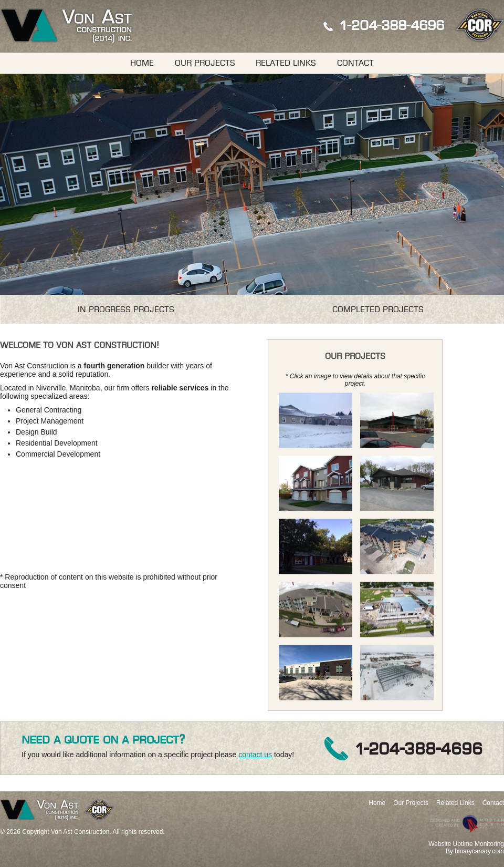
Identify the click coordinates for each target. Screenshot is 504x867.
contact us (255, 755)
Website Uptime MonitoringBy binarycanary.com (466, 848)
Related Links (286, 63)
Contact (355, 63)
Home (142, 63)
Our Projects (205, 63)
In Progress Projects (126, 309)
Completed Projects (378, 309)
